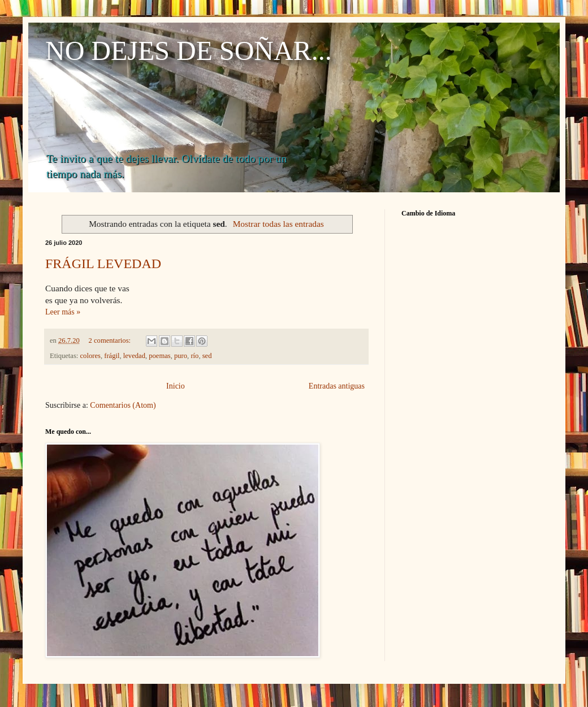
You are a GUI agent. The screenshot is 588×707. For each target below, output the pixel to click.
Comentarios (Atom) (123, 405)
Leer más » (63, 312)
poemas (159, 356)
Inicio (176, 386)
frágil (112, 356)
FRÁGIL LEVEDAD (103, 264)
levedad (134, 356)
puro (181, 356)
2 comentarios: (111, 340)
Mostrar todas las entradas (278, 224)
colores (90, 356)
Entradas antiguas (337, 386)
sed (207, 356)
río (194, 356)
